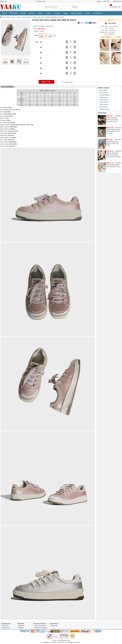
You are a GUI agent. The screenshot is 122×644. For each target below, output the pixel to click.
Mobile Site (4, 1)
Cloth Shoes (104, 100)
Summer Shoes (105, 95)
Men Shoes (103, 107)
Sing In (99, 1)
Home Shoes (104, 104)
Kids (49, 13)
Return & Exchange (41, 628)
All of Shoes (104, 90)
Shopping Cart (115, 6)
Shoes (57, 13)
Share (81, 23)
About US (5, 626)
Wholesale (54, 626)
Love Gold (110, 23)
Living (87, 13)
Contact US (6, 628)
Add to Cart (46, 82)
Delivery (21, 628)
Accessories (98, 13)
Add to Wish (69, 82)
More (119, 37)
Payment (21, 626)
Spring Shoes (27, 17)
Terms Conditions (40, 626)
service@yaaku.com (63, 640)
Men (40, 13)
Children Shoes (105, 109)
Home (4, 13)
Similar (23, 13)
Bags (66, 13)
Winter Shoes (104, 97)
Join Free (106, 1)
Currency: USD (41, 1)
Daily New (14, 13)
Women (32, 13)
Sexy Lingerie (76, 13)
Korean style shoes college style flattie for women (48, 17)
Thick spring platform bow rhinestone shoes (113, 165)
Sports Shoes (104, 102)
